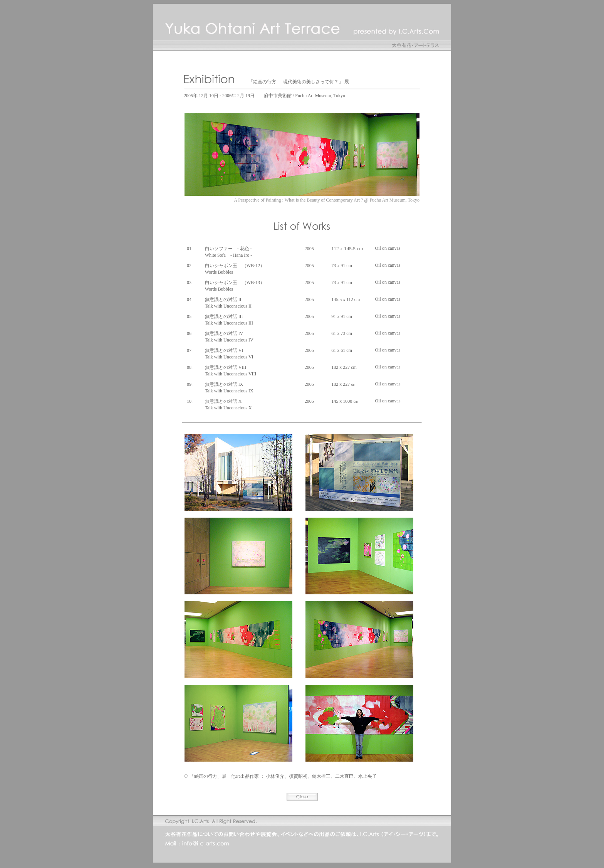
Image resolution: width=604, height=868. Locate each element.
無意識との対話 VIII (226, 367)
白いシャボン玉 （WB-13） (235, 283)
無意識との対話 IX (224, 384)
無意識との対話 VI (224, 350)
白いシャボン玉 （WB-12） (235, 266)
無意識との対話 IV (224, 333)
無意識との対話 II (223, 299)
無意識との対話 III (224, 316)
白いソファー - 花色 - (228, 249)
